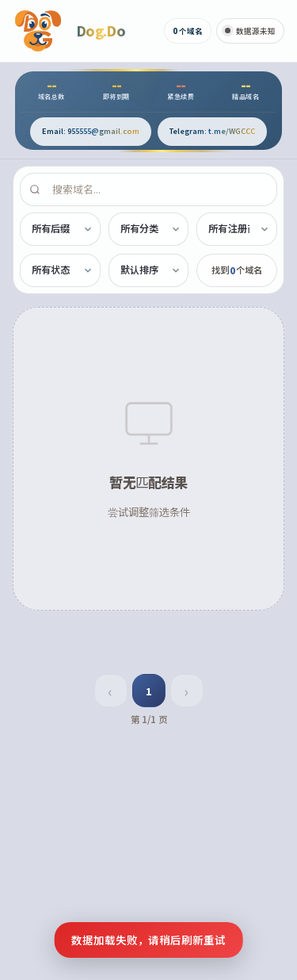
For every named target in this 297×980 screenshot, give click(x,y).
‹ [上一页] (110, 691)
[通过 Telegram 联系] (212, 132)
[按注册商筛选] (237, 229)
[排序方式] (149, 270)
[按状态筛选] (60, 270)
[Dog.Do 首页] (69, 31)
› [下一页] (186, 691)
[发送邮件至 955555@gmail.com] (91, 132)
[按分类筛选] (149, 229)
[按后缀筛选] (60, 229)
